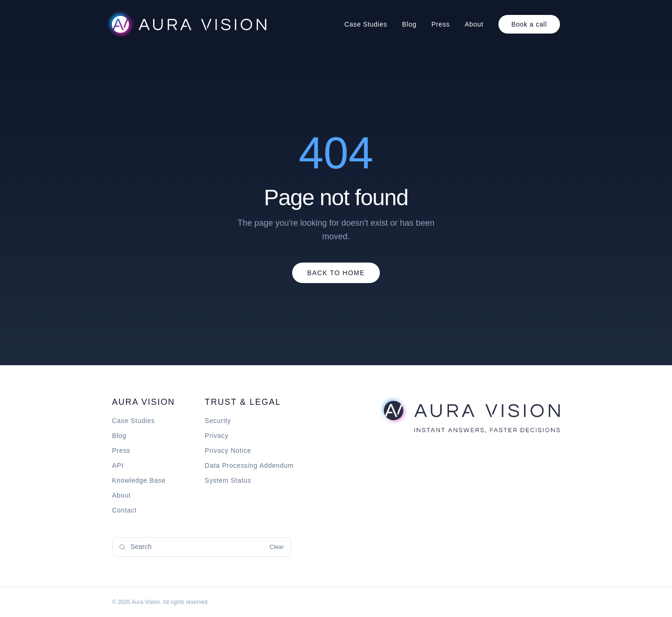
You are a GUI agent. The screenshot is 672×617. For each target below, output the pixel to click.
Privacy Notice (228, 451)
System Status (228, 480)
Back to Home (336, 273)
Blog (409, 24)
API (118, 465)
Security (218, 421)
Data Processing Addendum (249, 465)
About (474, 24)
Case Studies (366, 24)
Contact (124, 510)
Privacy (217, 436)
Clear (276, 547)
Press (440, 24)
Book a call (529, 24)
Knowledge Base (139, 480)
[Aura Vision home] (469, 414)
